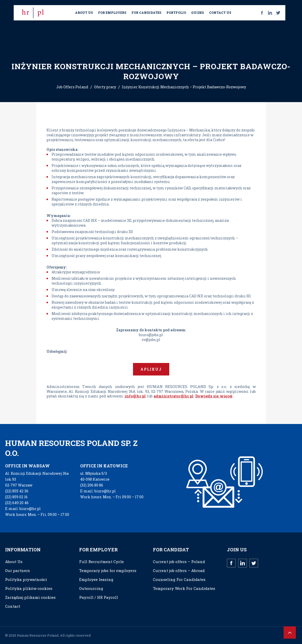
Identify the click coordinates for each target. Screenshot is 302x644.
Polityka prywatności (26, 579)
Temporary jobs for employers (108, 570)
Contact (13, 606)
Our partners (17, 570)
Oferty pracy (105, 87)
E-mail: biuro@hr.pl (23, 509)
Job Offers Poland (72, 87)
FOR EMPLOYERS (112, 13)
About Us (14, 562)
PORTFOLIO (176, 13)
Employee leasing (96, 579)
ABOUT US (84, 13)
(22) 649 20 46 (17, 503)
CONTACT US (220, 13)
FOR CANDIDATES (146, 13)
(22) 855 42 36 (17, 491)
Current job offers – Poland (179, 562)
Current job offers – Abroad (179, 570)
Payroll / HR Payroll (99, 597)
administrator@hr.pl (174, 396)
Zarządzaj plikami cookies (30, 597)
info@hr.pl (135, 396)
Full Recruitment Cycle (101, 562)
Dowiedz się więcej (214, 396)
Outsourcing (91, 588)
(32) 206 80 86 (92, 485)
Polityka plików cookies (29, 588)
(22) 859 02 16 (16, 497)
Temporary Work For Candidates (184, 588)
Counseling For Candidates (179, 579)
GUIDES (198, 13)
